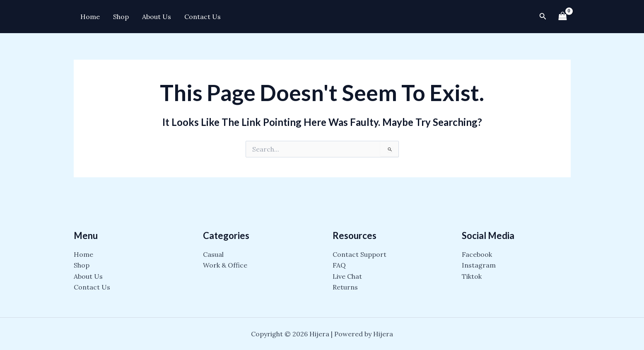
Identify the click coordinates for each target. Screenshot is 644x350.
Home (90, 17)
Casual (213, 254)
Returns (345, 287)
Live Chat (347, 276)
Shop (121, 17)
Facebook (477, 254)
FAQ (339, 265)
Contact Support (359, 254)
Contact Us (203, 17)
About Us (157, 17)
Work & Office (225, 265)
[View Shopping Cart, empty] (563, 16)
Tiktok (472, 276)
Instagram (479, 265)
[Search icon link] (543, 17)
